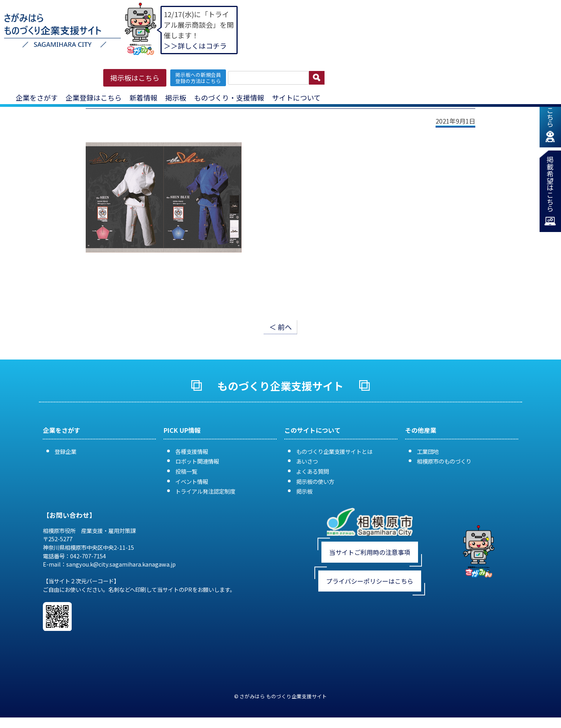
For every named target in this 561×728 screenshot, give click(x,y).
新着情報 (143, 97)
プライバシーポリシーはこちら (370, 581)
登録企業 (65, 451)
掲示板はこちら (135, 78)
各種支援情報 (192, 451)
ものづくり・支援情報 (229, 97)
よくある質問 (312, 471)
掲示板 (176, 97)
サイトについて (296, 97)
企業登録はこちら (93, 97)
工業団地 (428, 451)
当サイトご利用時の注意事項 (370, 552)
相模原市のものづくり (444, 461)
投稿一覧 (186, 471)
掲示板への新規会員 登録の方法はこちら (198, 78)
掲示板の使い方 (315, 481)
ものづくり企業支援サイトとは (334, 451)
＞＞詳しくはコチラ (195, 46)
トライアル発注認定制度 (205, 491)
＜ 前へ (280, 327)
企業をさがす (37, 97)
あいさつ (307, 461)
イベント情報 (192, 481)
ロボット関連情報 (197, 461)
